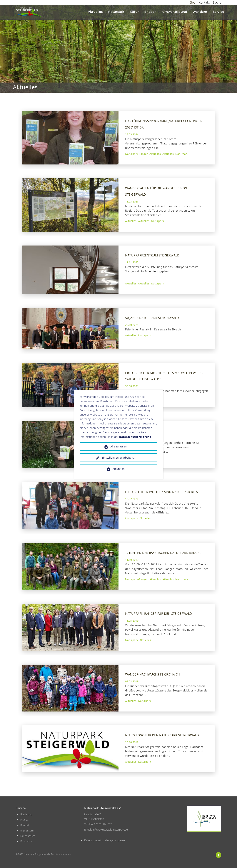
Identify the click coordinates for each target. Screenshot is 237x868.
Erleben (150, 12)
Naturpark (116, 12)
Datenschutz (28, 836)
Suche (217, 2)
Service (218, 12)
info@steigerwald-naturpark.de (110, 830)
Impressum (27, 830)
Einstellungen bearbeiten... (118, 458)
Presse (24, 820)
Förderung (26, 814)
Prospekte (26, 841)
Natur (134, 12)
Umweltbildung (175, 12)
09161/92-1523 (103, 824)
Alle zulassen (118, 446)
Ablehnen (119, 469)
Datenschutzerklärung (135, 437)
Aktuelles (95, 12)
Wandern (200, 12)
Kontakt (204, 2)
